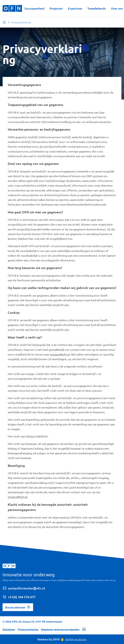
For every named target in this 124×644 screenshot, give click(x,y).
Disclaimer (9, 629)
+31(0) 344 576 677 (19, 597)
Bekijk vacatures (76, 639)
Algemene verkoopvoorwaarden (60, 629)
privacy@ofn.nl (60, 354)
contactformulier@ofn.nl (24, 588)
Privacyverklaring (28, 629)
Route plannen (18, 607)
